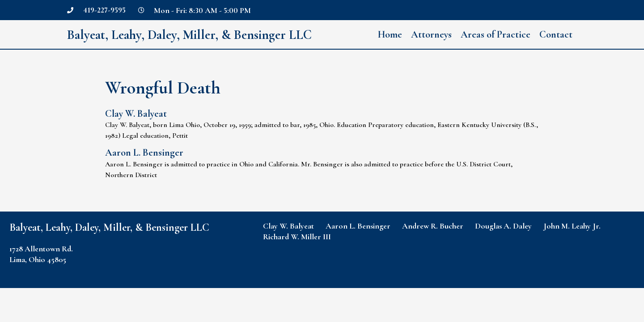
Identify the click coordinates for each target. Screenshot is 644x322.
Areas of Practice (496, 34)
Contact (556, 34)
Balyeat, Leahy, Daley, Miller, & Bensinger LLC (192, 35)
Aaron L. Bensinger (144, 153)
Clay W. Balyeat (136, 114)
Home (390, 34)
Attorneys (431, 34)
